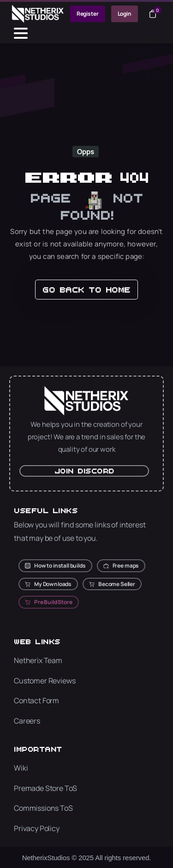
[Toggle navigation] (21, 33)
